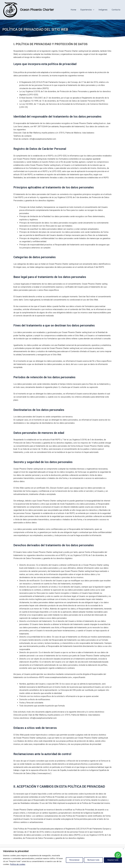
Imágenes (104, 10)
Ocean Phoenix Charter (37, 10)
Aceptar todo (113, 860)
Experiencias (88, 10)
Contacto (116, 10)
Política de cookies (18, 864)
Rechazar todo (93, 860)
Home (75, 10)
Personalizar (74, 860)
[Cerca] (123, 849)
